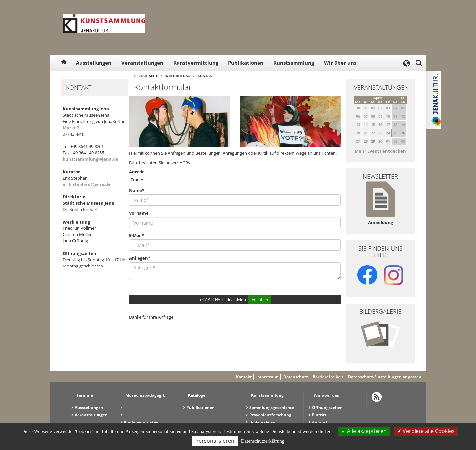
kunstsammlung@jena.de (91, 159)
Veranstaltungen (142, 63)
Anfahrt (320, 422)
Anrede (137, 172)
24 (388, 133)
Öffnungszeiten (327, 408)
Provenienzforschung (270, 415)
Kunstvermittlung (196, 63)
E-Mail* (137, 235)
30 (380, 141)
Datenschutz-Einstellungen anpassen (385, 377)
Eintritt (319, 415)
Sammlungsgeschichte (272, 408)
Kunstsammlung (294, 63)
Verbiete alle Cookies (426, 431)
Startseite (148, 76)
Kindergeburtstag (141, 422)
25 (395, 133)
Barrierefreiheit (328, 377)
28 (366, 141)
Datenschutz (296, 377)
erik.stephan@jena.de (87, 184)
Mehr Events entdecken (380, 151)
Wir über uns (340, 63)
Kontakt (206, 76)
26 (403, 133)
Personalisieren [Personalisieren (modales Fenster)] (215, 441)
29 (373, 141)
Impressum (267, 377)
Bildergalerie (262, 422)
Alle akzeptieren (364, 431)
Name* (137, 190)
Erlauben (260, 299)
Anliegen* (140, 258)
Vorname (139, 213)
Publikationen (246, 63)
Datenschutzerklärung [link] (263, 441)
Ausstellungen (94, 63)
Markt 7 (71, 128)
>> (403, 98)
